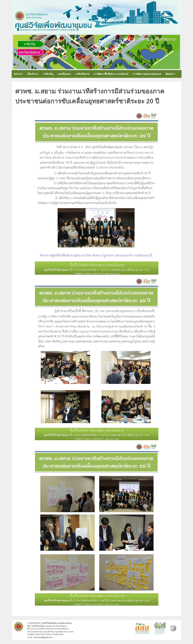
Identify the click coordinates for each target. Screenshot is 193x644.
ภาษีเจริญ (48, 74)
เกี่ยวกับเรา (33, 74)
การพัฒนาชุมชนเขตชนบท (147, 74)
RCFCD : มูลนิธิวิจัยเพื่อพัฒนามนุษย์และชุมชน (53, 623)
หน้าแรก (18, 74)
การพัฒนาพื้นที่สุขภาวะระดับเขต (111, 74)
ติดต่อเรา (170, 74)
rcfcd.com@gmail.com (43, 637)
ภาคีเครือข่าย (82, 74)
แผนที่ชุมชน (64, 74)
